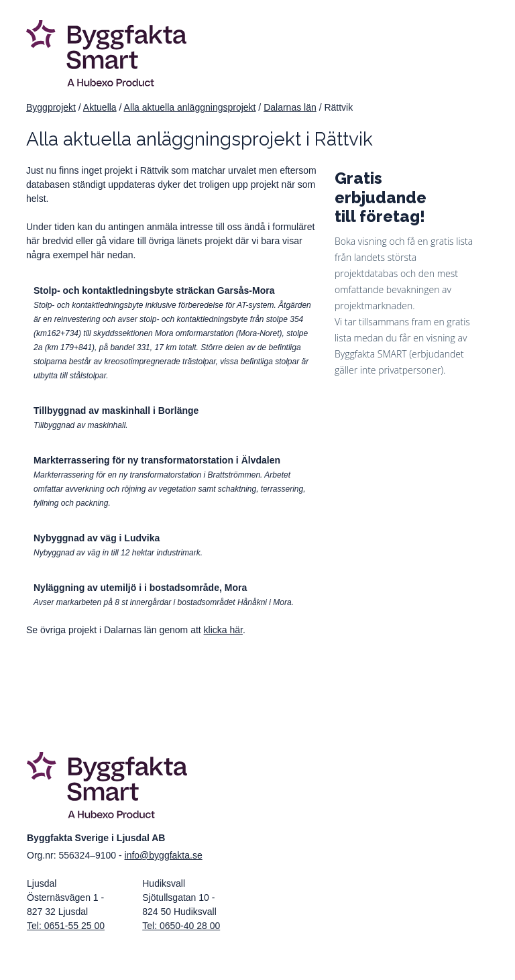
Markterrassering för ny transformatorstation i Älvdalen (157, 460)
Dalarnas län (290, 107)
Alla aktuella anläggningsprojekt (190, 107)
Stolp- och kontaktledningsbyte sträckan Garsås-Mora (154, 290)
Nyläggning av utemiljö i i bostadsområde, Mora (140, 588)
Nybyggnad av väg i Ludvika (97, 538)
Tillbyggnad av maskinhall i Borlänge (116, 411)
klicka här (223, 630)
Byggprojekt (51, 107)
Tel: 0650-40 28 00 (181, 926)
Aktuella (100, 107)
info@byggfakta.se (164, 855)
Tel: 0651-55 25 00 (66, 926)
